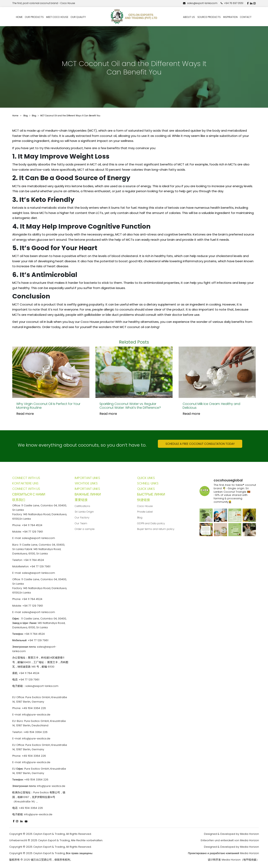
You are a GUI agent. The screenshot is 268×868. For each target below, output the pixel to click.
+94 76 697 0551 (232, 3)
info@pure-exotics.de (36, 715)
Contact (246, 17)
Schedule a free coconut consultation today (200, 444)
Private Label (145, 512)
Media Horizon (249, 834)
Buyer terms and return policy (156, 529)
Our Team (81, 523)
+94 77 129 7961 (33, 532)
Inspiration (230, 17)
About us (189, 17)
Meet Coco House (57, 17)
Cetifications (82, 506)
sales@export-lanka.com (200, 3)
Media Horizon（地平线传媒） (240, 860)
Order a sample (85, 529)
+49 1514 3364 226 (34, 708)
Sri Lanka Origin (84, 512)
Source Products (209, 17)
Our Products (34, 17)
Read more (25, 414)
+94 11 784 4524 (32, 525)
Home (19, 17)
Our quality (78, 17)
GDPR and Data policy (151, 523)
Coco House (145, 506)
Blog (140, 518)
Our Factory (82, 518)
